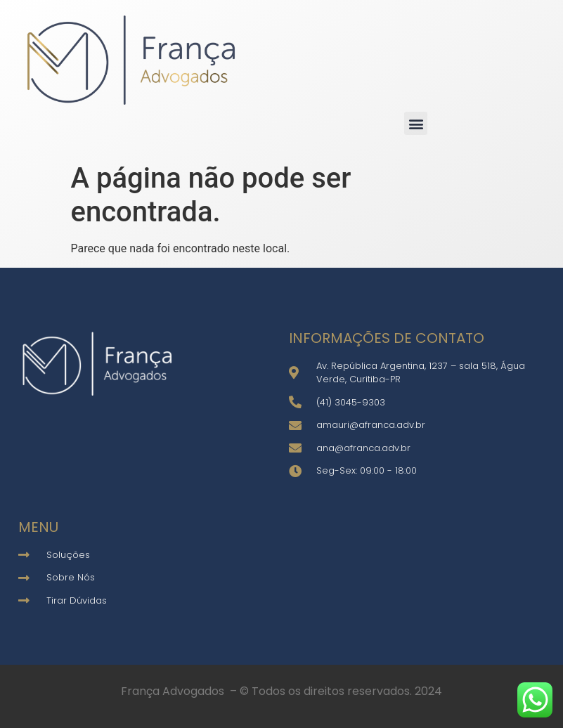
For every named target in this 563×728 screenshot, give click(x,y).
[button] (416, 123)
